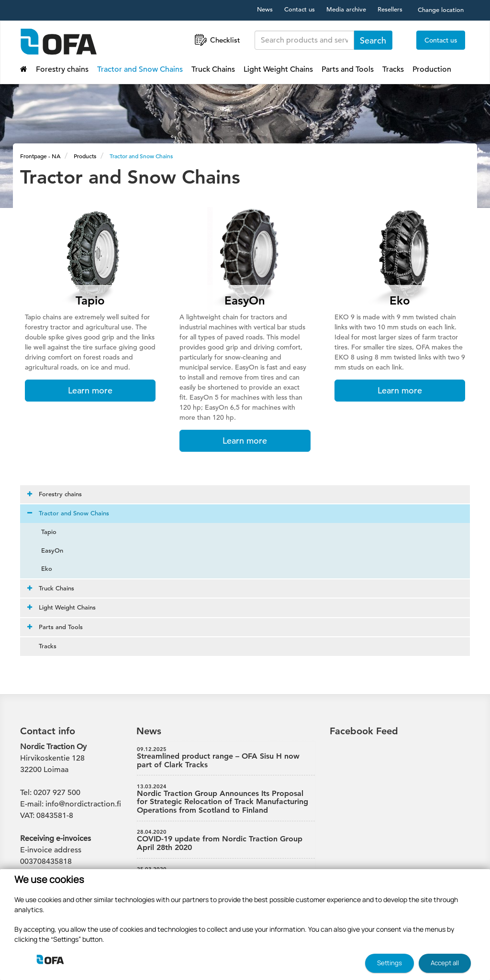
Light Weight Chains (278, 69)
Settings (390, 963)
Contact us (300, 9)
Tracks (393, 69)
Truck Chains (213, 69)
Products (85, 156)
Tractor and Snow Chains (140, 69)
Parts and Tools (348, 69)
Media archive (346, 9)
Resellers (390, 9)
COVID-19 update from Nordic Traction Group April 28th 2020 (226, 840)
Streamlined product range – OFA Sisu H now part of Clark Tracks (226, 758)
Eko (41, 569)
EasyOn (46, 550)
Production (432, 69)
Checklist (217, 40)
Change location (441, 10)
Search (373, 40)
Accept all (445, 963)
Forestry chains (62, 69)
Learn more (90, 390)
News (265, 9)
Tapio (43, 532)
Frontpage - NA (40, 156)
